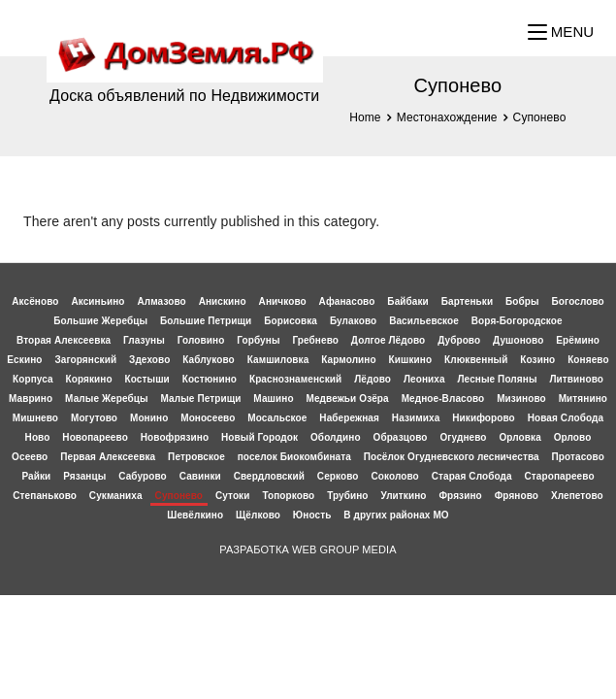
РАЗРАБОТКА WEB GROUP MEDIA (308, 549)
